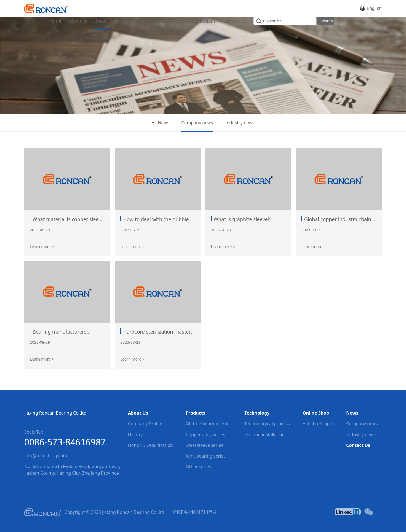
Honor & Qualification (150, 445)
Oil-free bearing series (209, 424)
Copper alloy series (205, 434)
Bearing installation (265, 434)
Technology (171, 21)
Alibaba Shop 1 (318, 424)
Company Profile (145, 424)
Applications (203, 21)
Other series (198, 467)
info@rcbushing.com (46, 456)
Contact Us (235, 21)
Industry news (240, 123)
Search (327, 21)
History (135, 434)
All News (161, 123)
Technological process (267, 424)
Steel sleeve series (204, 445)
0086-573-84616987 (65, 442)
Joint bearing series (206, 456)
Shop (146, 21)
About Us (78, 21)
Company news (197, 123)
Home (55, 21)
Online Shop (316, 413)
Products (124, 21)
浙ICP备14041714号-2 (195, 512)
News (101, 21)
